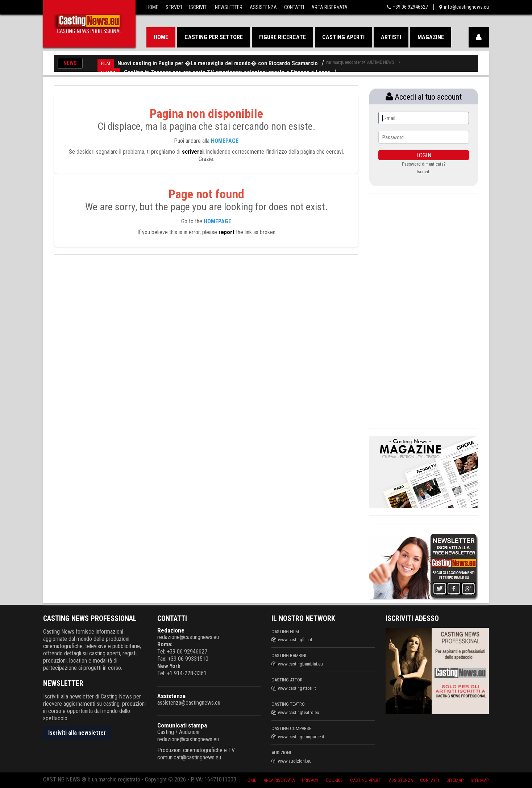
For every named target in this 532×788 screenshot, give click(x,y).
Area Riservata (329, 7)
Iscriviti (198, 7)
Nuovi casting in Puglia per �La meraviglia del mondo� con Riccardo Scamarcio (218, 63)
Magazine (431, 37)
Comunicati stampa (182, 725)
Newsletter (229, 7)
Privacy (310, 780)
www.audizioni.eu (295, 761)
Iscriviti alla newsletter (77, 733)
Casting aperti (343, 37)
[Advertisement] (424, 310)
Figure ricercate (282, 37)
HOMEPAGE (225, 141)
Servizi (174, 7)
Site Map (480, 780)
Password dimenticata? (424, 164)
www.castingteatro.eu (299, 712)
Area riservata (279, 780)
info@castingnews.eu (466, 7)
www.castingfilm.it (295, 640)
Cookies (334, 780)
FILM (106, 63)
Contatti (294, 7)
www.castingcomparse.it (301, 737)
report (226, 232)
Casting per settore (214, 37)
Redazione (171, 630)
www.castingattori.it (297, 688)
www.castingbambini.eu (300, 664)
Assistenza (263, 7)
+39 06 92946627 (410, 7)
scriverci (193, 152)
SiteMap (455, 780)
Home (152, 7)
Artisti (391, 37)
